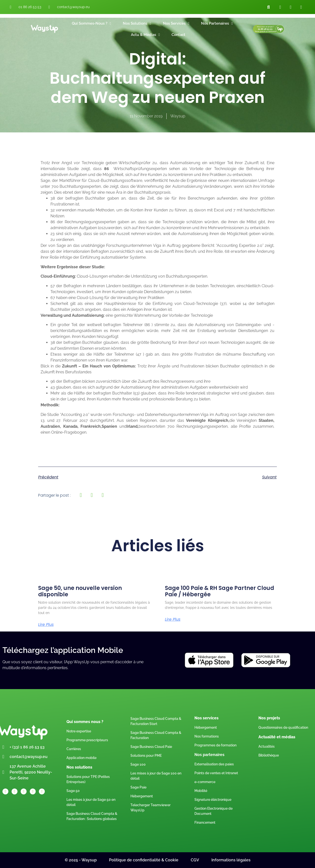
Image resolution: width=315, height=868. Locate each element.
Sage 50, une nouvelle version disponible (80, 591)
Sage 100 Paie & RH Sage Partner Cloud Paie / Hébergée (220, 591)
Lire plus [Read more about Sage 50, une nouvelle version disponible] (46, 625)
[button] (269, 7)
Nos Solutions (137, 24)
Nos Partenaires (217, 24)
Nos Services (176, 24)
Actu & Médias (145, 35)
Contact (178, 35)
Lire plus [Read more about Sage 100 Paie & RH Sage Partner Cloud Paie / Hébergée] (173, 619)
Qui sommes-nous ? (91, 24)
